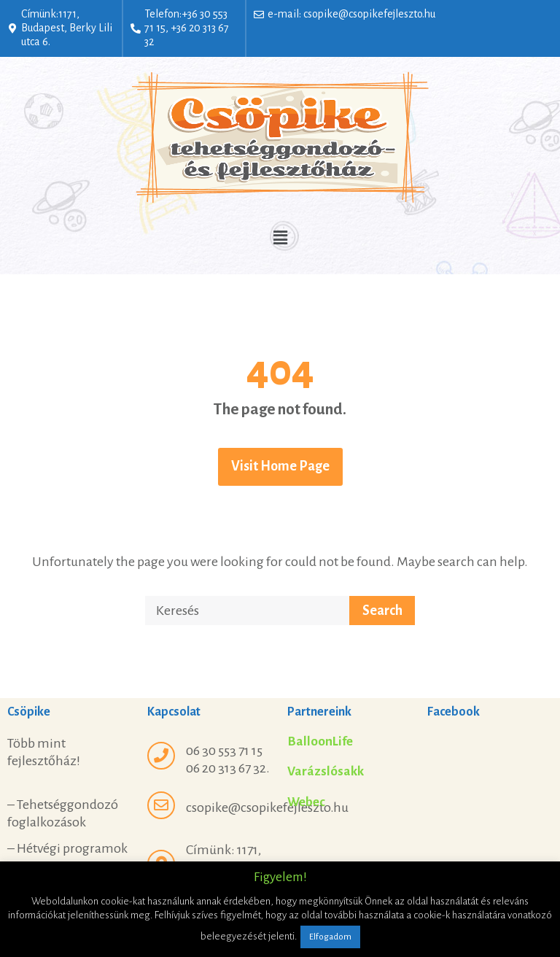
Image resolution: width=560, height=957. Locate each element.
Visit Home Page (280, 466)
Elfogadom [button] (330, 937)
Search (382, 611)
